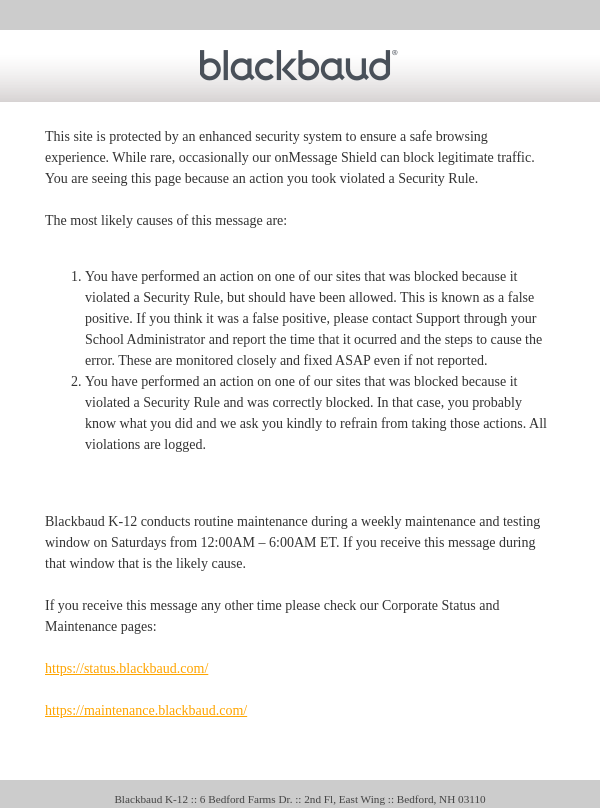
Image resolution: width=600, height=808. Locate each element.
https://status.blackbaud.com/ (126, 668)
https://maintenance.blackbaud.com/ (146, 710)
